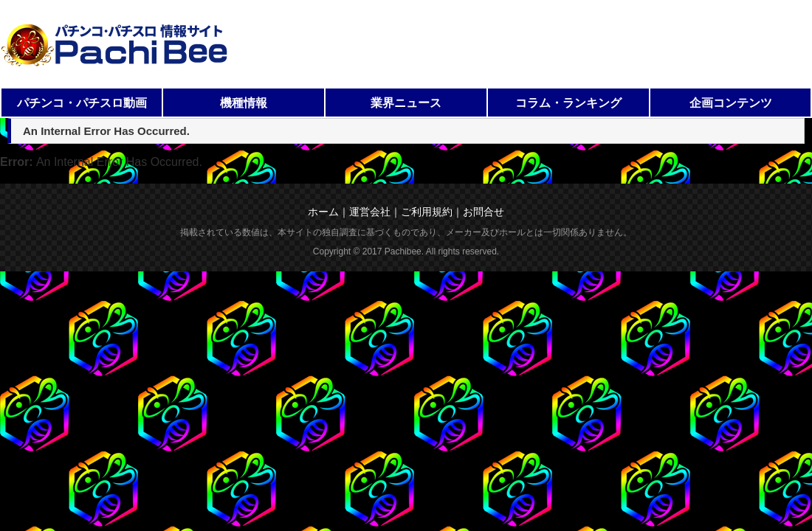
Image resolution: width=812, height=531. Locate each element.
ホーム (323, 212)
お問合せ (484, 212)
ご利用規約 (427, 212)
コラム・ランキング (568, 103)
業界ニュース (406, 103)
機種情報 (244, 103)
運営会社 (370, 212)
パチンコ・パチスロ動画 (82, 103)
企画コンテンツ (731, 103)
